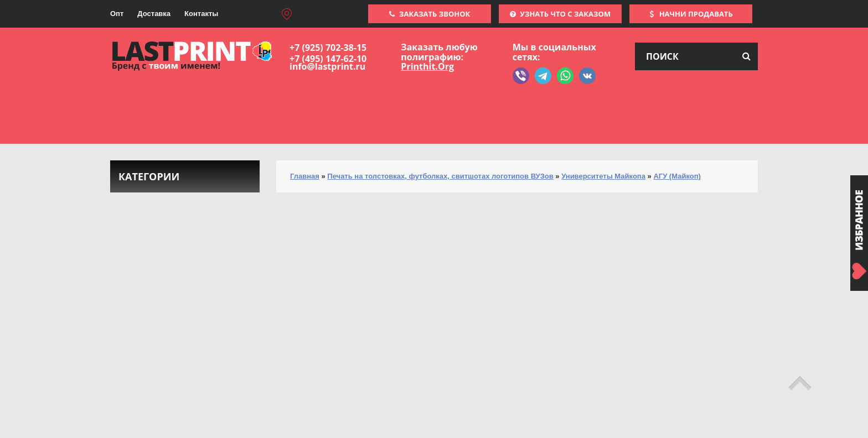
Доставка (154, 14)
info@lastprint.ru (327, 66)
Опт (117, 14)
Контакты (201, 14)
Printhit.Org (427, 66)
